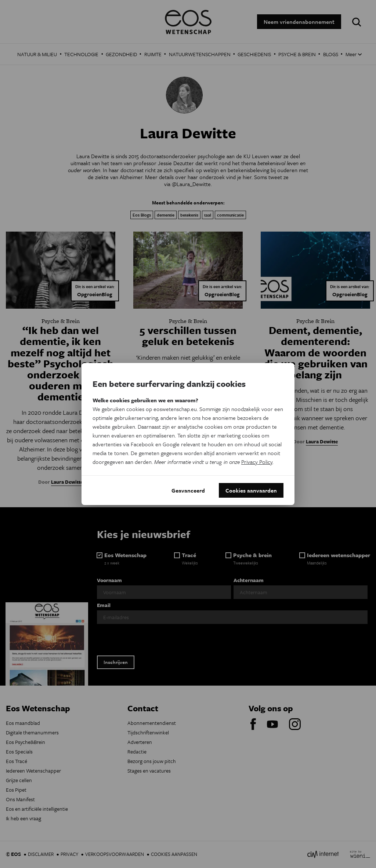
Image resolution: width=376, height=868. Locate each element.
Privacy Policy (257, 462)
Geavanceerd (188, 490)
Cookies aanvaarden (251, 490)
